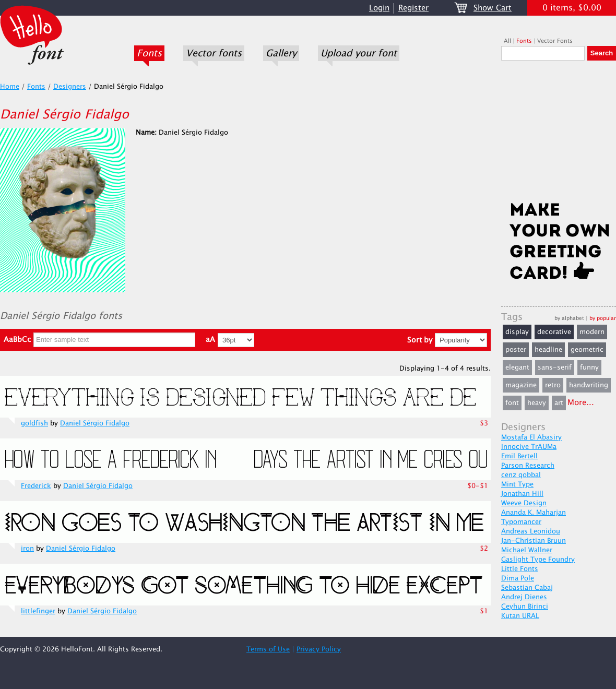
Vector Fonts (555, 41)
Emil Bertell (519, 456)
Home (10, 87)
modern (592, 332)
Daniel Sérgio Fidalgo (95, 423)
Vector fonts (214, 53)
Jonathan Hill (522, 494)
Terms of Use (268, 649)
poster (516, 350)
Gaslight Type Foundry (538, 560)
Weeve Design (524, 503)
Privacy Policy (319, 649)
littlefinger (38, 611)
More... (581, 403)
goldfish (34, 423)
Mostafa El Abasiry (531, 437)
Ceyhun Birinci (525, 607)
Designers (70, 87)
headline (548, 350)
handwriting (589, 385)
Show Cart (493, 8)
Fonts (149, 53)
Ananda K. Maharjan (534, 513)
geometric (587, 350)
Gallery (281, 53)
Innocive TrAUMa (529, 447)
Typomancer (521, 522)
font (512, 403)
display (517, 332)
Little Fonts (520, 569)
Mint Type (517, 484)
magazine (521, 385)
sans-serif (555, 367)
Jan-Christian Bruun (534, 541)
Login (379, 8)
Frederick (36, 486)
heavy (537, 403)
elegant (517, 367)
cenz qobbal (521, 475)
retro (553, 385)
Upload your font (359, 53)
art (559, 403)
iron (27, 549)
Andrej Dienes (524, 597)
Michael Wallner (527, 550)
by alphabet (569, 318)
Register (413, 8)
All (507, 41)
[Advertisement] (559, 134)
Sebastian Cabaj (527, 588)
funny (589, 367)
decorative (554, 332)
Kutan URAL (520, 616)
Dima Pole (518, 578)
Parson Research (528, 466)
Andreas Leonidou (531, 531)
